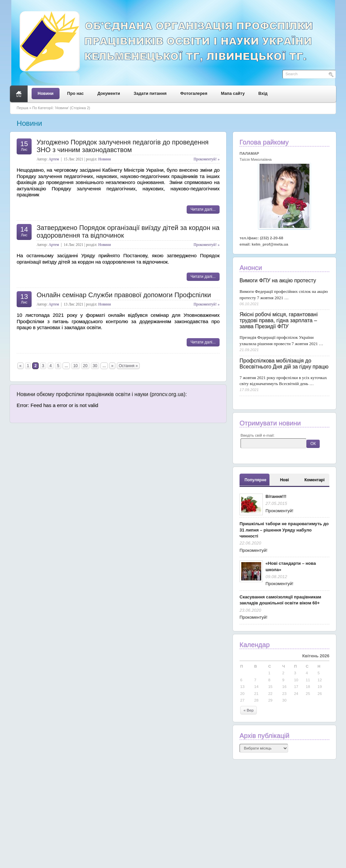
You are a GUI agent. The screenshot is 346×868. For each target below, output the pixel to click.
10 (75, 366)
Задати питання (150, 94)
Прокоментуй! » (207, 159)
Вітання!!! (276, 496)
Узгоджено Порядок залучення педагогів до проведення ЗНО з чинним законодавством (123, 146)
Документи (109, 94)
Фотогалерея (194, 94)
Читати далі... (203, 209)
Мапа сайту (233, 94)
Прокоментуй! (279, 511)
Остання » (128, 366)
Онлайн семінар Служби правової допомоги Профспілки (124, 295)
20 (85, 366)
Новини (46, 94)
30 (95, 366)
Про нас (76, 94)
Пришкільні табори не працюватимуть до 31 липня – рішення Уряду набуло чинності (284, 530)
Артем (54, 159)
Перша (22, 108)
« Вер (249, 710)
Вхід (263, 94)
